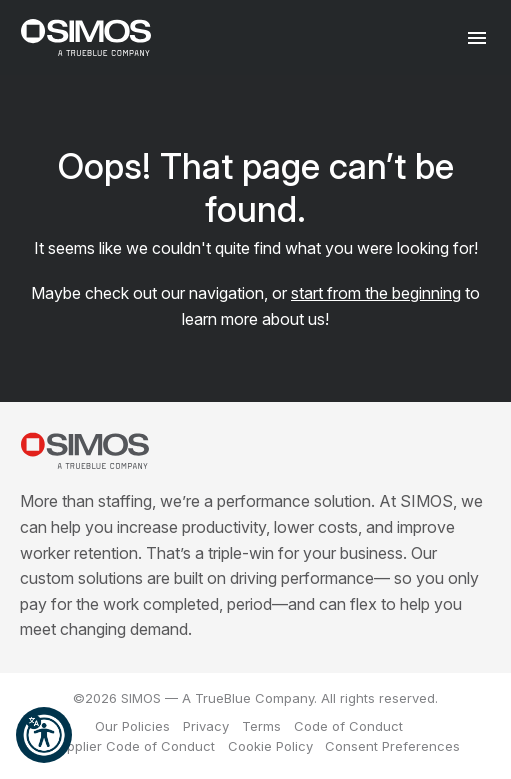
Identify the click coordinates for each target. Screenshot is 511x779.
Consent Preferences (392, 746)
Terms (261, 726)
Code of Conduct (348, 726)
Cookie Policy (270, 746)
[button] (44, 735)
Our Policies (132, 726)
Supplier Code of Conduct (133, 746)
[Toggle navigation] (477, 37)
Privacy (206, 726)
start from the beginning (376, 293)
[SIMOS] (86, 37)
